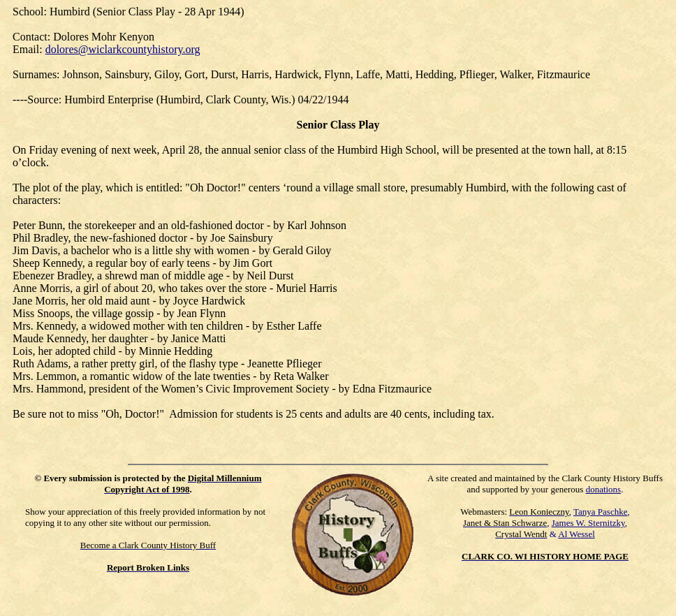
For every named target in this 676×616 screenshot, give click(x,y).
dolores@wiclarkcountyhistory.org (123, 49)
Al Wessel (576, 534)
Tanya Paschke (600, 512)
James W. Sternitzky (588, 523)
